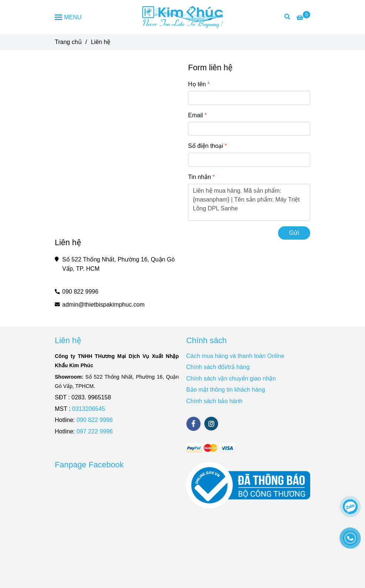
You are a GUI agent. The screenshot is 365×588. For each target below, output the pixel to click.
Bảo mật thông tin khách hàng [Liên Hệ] (226, 390)
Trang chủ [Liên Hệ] (68, 42)
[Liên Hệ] (303, 18)
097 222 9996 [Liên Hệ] (95, 431)
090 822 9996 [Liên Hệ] (80, 292)
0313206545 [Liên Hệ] (89, 409)
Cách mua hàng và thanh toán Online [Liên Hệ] (235, 356)
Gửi (294, 233)
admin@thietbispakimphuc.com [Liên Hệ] (103, 305)
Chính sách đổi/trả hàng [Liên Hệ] (218, 367)
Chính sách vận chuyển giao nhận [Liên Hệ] (231, 379)
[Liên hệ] (183, 17)
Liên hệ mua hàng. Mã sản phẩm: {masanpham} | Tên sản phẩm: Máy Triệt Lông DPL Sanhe (249, 202)
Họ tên (197, 84)
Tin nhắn (200, 177)
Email (195, 115)
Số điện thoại (206, 146)
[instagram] (211, 424)
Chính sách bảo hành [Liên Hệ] (214, 401)
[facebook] (193, 424)
